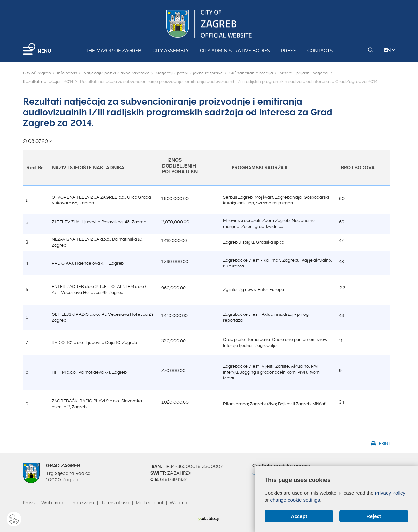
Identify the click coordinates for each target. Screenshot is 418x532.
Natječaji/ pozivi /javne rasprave (116, 73)
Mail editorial (149, 503)
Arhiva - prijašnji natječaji (304, 73)
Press (289, 51)
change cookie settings (295, 500)
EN (390, 50)
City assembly (171, 51)
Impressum (82, 503)
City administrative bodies (235, 51)
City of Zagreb (37, 73)
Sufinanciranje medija (251, 73)
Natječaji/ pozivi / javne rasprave (189, 73)
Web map (52, 503)
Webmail (180, 503)
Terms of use (115, 503)
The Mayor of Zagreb (113, 51)
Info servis (67, 73)
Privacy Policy (390, 493)
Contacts (320, 51)
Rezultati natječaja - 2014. (48, 81)
